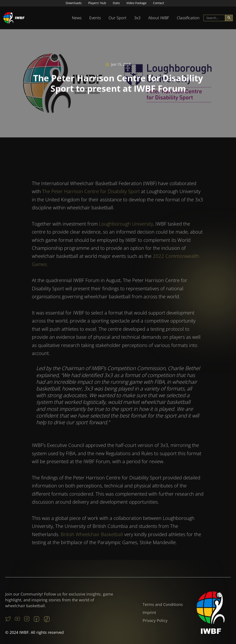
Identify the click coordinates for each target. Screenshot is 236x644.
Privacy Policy (155, 620)
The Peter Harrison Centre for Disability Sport (91, 200)
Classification (188, 18)
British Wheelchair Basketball (92, 543)
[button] (77, 18)
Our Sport (117, 18)
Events (95, 18)
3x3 (137, 18)
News (77, 18)
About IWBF (159, 18)
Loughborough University (126, 233)
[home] (14, 18)
